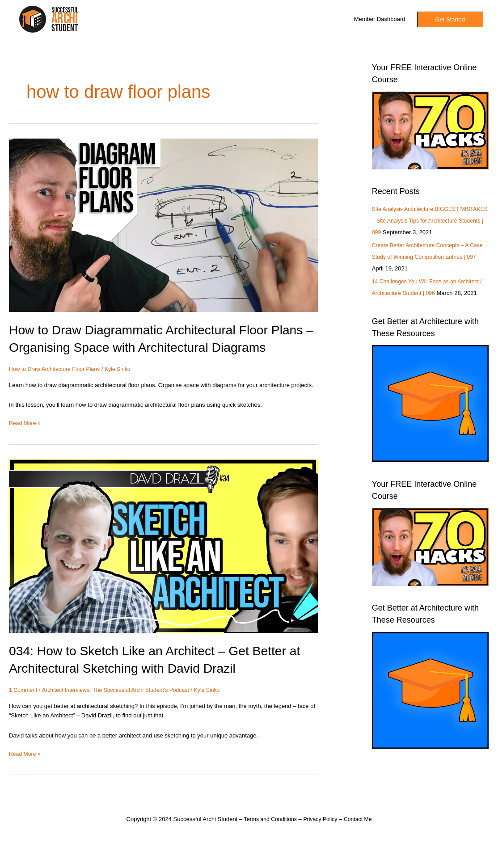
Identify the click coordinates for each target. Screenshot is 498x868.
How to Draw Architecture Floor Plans (57, 386)
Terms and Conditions (268, 836)
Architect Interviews (69, 707)
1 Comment (24, 707)
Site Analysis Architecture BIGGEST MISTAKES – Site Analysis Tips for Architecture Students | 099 (418, 221)
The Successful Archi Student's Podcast (148, 707)
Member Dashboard (380, 19)
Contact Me (360, 836)
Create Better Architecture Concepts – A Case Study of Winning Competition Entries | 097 (429, 268)
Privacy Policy (321, 836)
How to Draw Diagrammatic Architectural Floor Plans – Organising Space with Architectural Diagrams (146, 347)
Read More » (26, 440)
